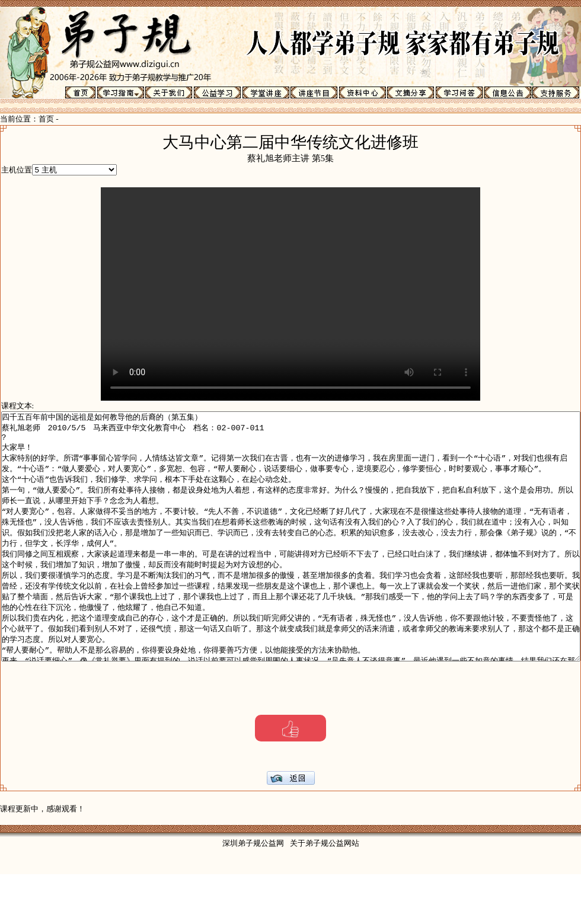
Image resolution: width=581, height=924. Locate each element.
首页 (46, 119)
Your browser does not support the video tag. (325, 294)
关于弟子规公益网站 (325, 893)
